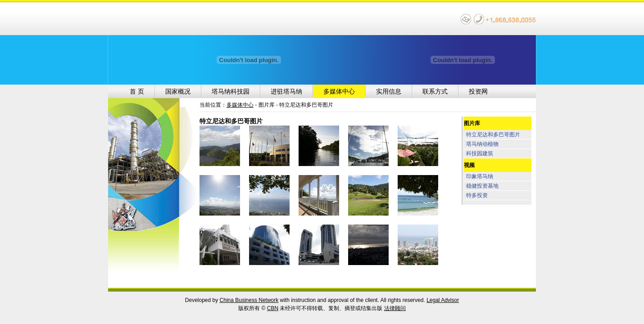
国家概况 (178, 91)
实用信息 (389, 91)
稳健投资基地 (482, 186)
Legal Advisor (443, 300)
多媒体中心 (339, 91)
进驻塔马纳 (286, 91)
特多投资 (477, 195)
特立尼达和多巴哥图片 (493, 135)
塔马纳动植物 (482, 144)
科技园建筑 (480, 153)
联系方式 (435, 91)
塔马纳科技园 (231, 91)
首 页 (137, 91)
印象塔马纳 (480, 176)
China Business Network (249, 300)
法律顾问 (395, 308)
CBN (273, 308)
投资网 (478, 91)
